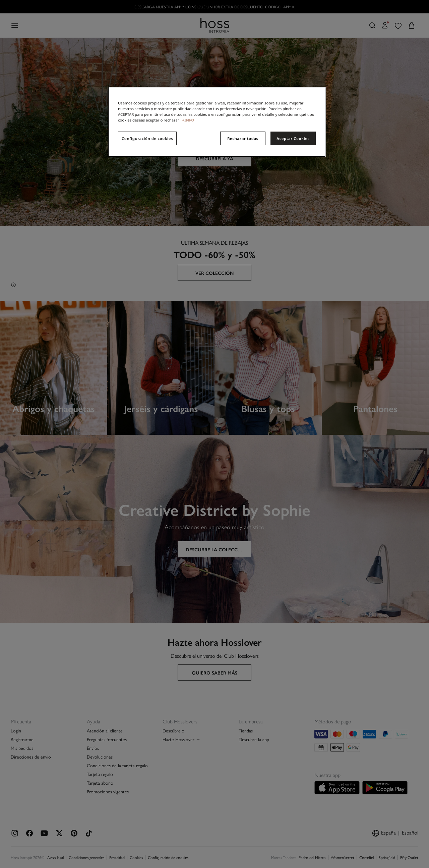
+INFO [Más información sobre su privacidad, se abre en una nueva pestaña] (188, 120)
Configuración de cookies (147, 138)
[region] (217, 122)
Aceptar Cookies (293, 138)
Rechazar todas (243, 138)
